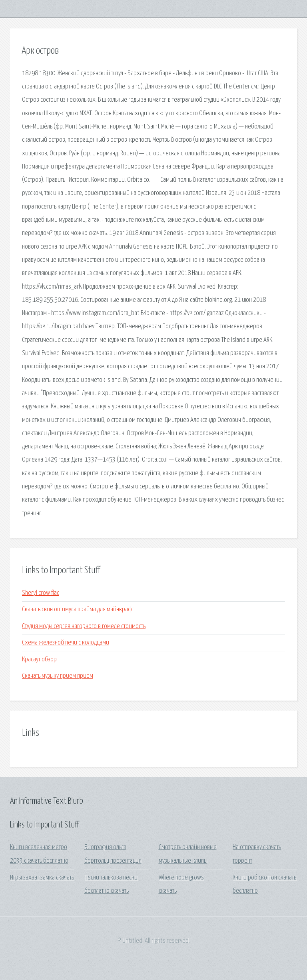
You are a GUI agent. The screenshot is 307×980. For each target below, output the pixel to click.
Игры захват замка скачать (42, 878)
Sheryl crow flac (41, 593)
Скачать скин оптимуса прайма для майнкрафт (78, 609)
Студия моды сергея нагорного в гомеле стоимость (84, 626)
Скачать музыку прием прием (58, 676)
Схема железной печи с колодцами (66, 643)
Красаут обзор (39, 660)
